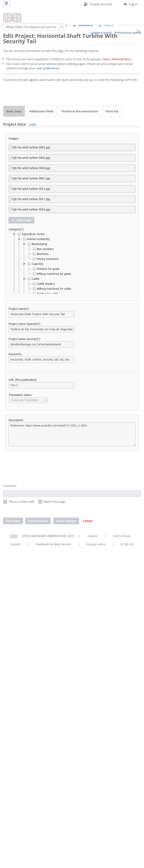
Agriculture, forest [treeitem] (31, 234)
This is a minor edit (21, 502)
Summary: (10, 486)
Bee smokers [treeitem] (43, 249)
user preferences (48, 68)
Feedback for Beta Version (54, 544)
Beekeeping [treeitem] (37, 244)
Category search (101, 33)
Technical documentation (80, 111)
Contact (15, 544)
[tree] (72, 263)
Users (106, 59)
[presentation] (35, 94)
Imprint (93, 536)
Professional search (128, 33)
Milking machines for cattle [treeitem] (51, 289)
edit (33, 124)
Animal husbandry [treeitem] (36, 239)
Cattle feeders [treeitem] (43, 284)
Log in (133, 4)
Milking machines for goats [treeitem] (51, 274)
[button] (21, 220)
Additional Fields (41, 111)
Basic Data (14, 111)
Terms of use (122, 536)
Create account (101, 4)
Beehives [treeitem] (40, 254)
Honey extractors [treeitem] (45, 259)
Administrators (121, 59)
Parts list (112, 111)
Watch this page (54, 502)
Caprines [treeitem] (35, 264)
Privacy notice (96, 544)
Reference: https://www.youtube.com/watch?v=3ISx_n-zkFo (72, 434)
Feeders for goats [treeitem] (46, 269)
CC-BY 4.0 (127, 544)
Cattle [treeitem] (33, 279)
